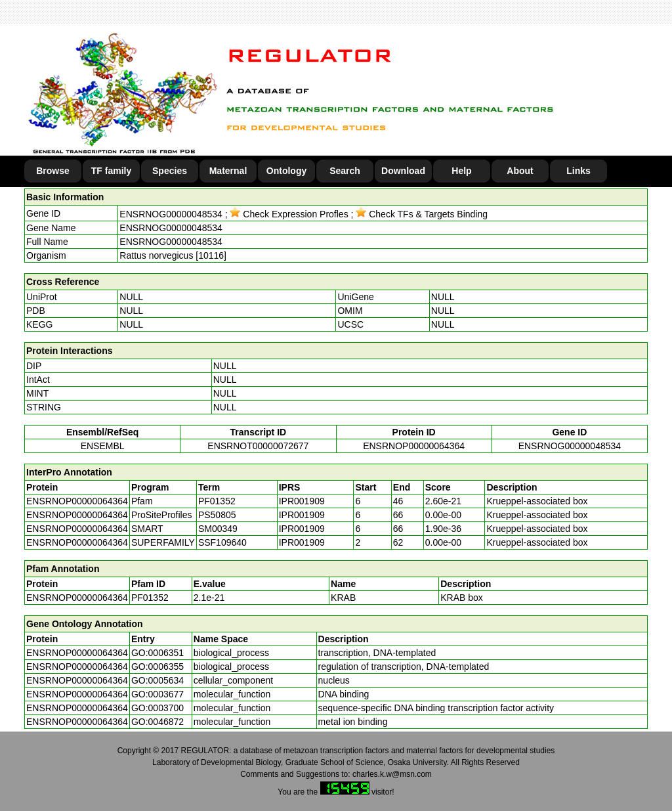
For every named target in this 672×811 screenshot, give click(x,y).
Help (461, 171)
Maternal (228, 171)
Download (403, 171)
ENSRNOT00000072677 (258, 446)
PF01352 (150, 598)
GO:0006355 (157, 667)
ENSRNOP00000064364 (414, 446)
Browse (53, 171)
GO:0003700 (157, 708)
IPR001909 (302, 501)
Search (345, 171)
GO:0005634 (157, 680)
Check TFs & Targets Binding (422, 214)
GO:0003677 (157, 694)
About (520, 171)
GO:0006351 (157, 653)
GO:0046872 (157, 722)
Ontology (286, 171)
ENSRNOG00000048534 (171, 214)
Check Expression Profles (289, 214)
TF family (111, 171)
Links (578, 171)
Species (170, 171)
